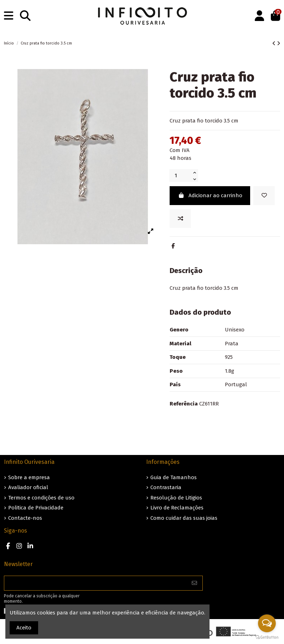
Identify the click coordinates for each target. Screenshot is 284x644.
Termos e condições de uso (41, 498)
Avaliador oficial (28, 487)
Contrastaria (166, 487)
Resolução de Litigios (176, 498)
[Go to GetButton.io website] (267, 637)
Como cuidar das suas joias (184, 518)
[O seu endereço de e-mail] (95, 583)
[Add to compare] (180, 219)
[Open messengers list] (267, 623)
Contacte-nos (25, 518)
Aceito (24, 628)
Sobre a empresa (29, 477)
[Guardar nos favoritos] (264, 196)
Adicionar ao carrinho (210, 195)
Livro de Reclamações (177, 508)
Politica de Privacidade (36, 508)
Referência (184, 404)
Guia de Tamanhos (174, 477)
